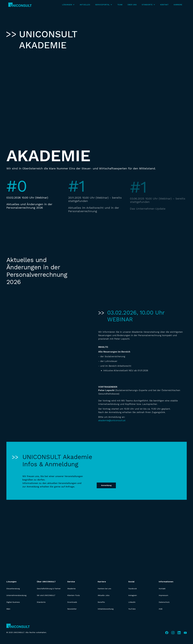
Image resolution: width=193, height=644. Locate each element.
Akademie (71, 589)
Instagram (133, 595)
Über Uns (132, 5)
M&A (8, 609)
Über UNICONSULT (46, 582)
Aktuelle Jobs (104, 595)
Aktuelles (85, 5)
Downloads (72, 602)
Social (131, 582)
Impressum (163, 595)
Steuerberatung (13, 589)
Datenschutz (164, 602)
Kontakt (164, 5)
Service (71, 582)
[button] (68, 5)
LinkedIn (132, 602)
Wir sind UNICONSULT (46, 595)
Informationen (166, 582)
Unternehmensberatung (16, 595)
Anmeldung (106, 485)
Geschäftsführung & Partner (49, 589)
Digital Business (13, 602)
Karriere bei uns (104, 589)
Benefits (101, 602)
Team (120, 5)
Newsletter (72, 609)
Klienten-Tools (74, 595)
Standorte (41, 602)
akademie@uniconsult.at (112, 420)
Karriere (178, 5)
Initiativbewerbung (106, 609)
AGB (161, 609)
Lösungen (11, 582)
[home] (20, 5)
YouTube (132, 609)
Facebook (133, 589)
